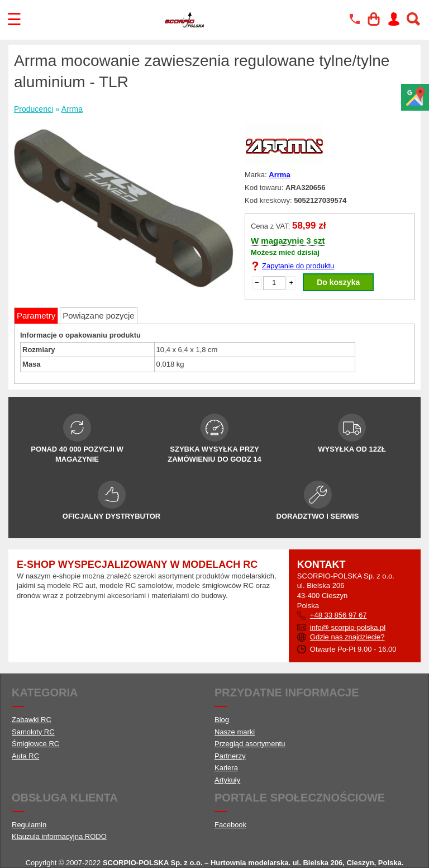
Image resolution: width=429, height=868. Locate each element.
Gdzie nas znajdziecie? (347, 637)
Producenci (34, 109)
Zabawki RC (32, 720)
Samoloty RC (33, 732)
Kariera (226, 768)
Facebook (230, 825)
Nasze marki (235, 732)
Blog (222, 720)
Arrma (72, 109)
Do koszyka (338, 282)
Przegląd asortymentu (250, 744)
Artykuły (227, 780)
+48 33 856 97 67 (339, 615)
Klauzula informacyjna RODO (59, 836)
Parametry (36, 316)
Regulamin (29, 825)
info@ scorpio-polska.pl (348, 627)
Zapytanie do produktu (298, 266)
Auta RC (25, 756)
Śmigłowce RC (35, 744)
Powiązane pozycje (98, 316)
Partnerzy (230, 756)
